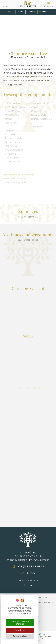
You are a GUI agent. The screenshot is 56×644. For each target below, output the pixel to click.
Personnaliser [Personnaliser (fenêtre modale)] (20, 636)
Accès (31, 12)
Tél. (21, 12)
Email (43, 12)
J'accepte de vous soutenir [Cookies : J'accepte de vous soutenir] (20, 623)
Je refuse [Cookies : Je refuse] (20, 630)
